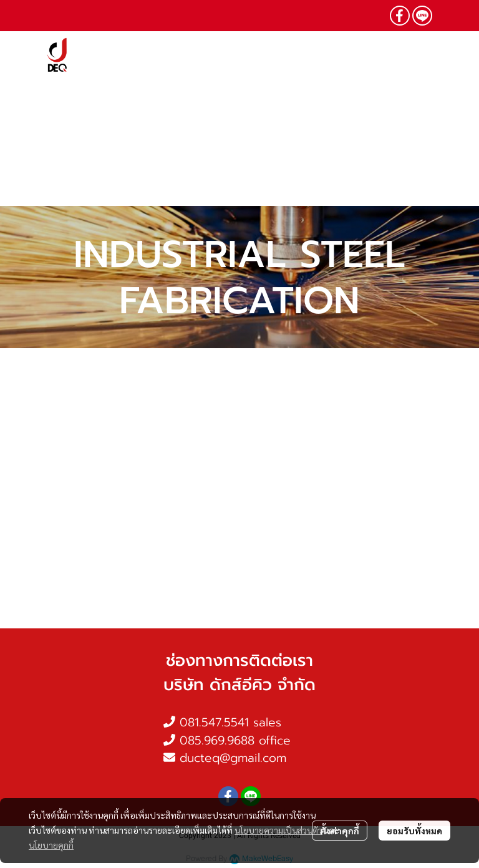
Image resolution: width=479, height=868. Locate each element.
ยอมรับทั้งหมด (414, 831)
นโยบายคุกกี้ (51, 845)
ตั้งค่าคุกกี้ (340, 831)
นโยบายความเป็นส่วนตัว (278, 830)
